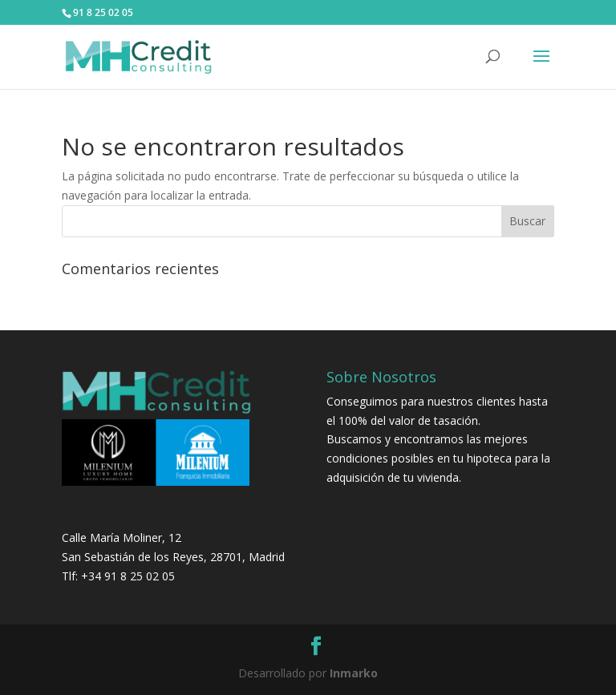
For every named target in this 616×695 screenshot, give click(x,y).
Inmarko (354, 673)
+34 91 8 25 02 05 (128, 576)
